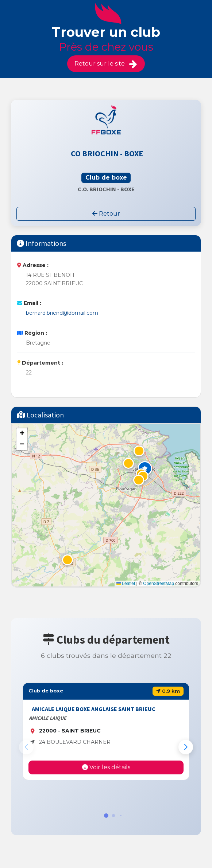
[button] (145, 468)
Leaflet (126, 584)
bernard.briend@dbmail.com (62, 313)
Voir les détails (106, 767)
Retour (106, 214)
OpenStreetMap (159, 584)
